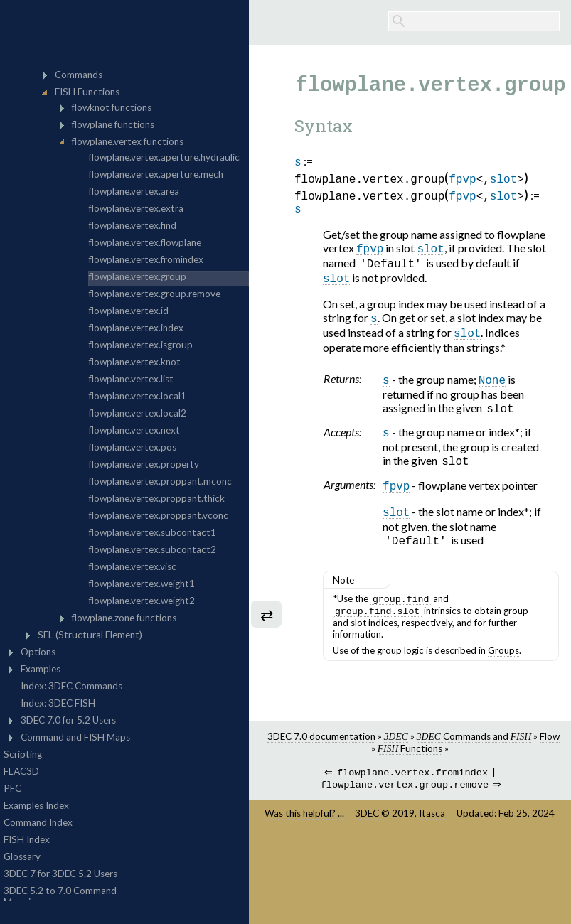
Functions (410, 766)
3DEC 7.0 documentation (321, 754)
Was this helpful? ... (304, 834)
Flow (550, 754)
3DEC (367, 834)
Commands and (474, 754)
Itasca (432, 834)
